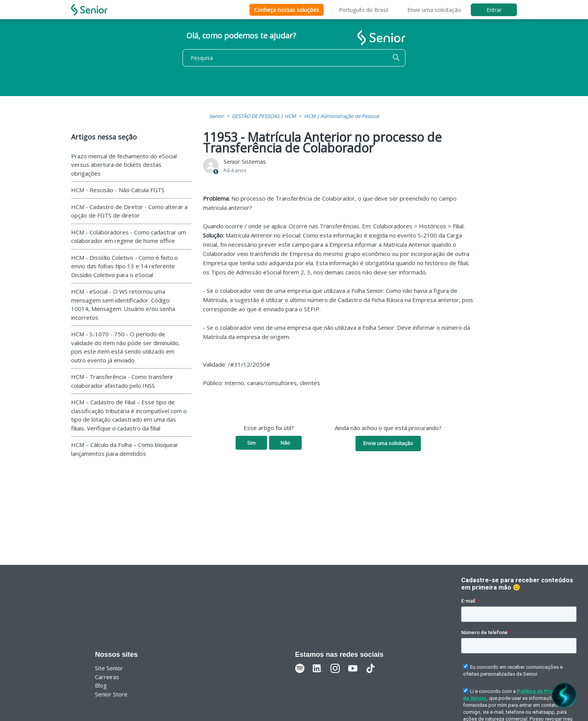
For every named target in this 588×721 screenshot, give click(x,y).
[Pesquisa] (294, 58)
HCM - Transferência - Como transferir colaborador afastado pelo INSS (122, 381)
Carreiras (107, 677)
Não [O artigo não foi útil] (285, 443)
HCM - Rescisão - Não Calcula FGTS (118, 190)
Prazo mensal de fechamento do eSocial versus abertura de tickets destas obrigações (124, 165)
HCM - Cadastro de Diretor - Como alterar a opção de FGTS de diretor (129, 211)
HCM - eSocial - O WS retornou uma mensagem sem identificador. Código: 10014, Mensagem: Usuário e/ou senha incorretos (123, 304)
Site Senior (109, 668)
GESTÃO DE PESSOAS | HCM (264, 116)
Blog (101, 685)
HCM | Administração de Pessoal (341, 116)
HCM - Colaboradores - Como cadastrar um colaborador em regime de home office (129, 237)
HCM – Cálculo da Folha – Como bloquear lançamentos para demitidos (125, 449)
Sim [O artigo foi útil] (251, 443)
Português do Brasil (364, 10)
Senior (216, 116)
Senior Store (111, 694)
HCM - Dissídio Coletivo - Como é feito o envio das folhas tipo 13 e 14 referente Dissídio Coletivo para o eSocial (125, 266)
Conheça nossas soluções (287, 10)
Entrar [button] (494, 10)
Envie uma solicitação (434, 10)
